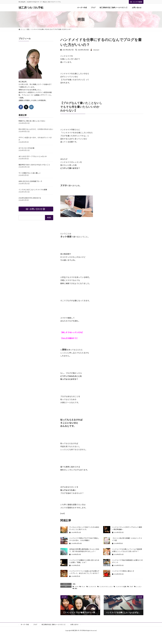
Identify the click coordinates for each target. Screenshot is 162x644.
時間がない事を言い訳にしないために (32, 121)
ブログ (131, 587)
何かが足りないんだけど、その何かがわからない (36, 129)
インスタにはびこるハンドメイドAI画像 (33, 190)
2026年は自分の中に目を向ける (30, 198)
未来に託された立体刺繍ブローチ (30, 181)
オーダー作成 (25, 625)
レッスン (139, 587)
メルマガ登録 (136, 2)
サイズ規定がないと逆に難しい (30, 173)
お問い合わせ (74, 625)
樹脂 (74, 584)
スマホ (76, 587)
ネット (83, 587)
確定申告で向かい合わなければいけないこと (34, 165)
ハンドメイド (92, 587)
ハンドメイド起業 (121, 587)
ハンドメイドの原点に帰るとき (123, 571)
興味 (76, 589)
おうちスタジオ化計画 (26, 148)
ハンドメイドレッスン (106, 587)
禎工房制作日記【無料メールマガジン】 (54, 625)
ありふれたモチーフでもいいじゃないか (33, 156)
